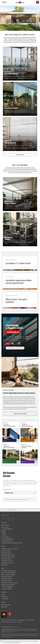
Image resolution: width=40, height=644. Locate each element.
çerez (7, 643)
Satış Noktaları (20, 155)
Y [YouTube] (11, 519)
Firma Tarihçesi (5, 527)
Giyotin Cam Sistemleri (7, 559)
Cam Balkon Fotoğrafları (7, 581)
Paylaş (15, 510)
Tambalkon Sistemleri (7, 551)
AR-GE (3, 602)
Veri (4, 643)
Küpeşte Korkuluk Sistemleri (8, 563)
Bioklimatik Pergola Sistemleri (8, 555)
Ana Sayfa (3, 510)
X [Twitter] (3, 519)
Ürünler (3, 546)
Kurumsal (4, 522)
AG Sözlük (4, 535)
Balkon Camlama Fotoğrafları (8, 585)
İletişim (4, 595)
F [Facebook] (14, 519)
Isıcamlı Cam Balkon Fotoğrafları (9, 573)
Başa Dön (9, 510)
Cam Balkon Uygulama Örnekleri (9, 571)
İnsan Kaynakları (6, 599)
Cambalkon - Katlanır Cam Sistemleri (10, 549)
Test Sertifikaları (6, 537)
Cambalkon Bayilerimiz (11, 620)
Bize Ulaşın (4, 592)
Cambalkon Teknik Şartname (8, 539)
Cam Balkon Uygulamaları (7, 587)
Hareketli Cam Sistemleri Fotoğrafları (10, 583)
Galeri (3, 568)
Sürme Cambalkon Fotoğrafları (9, 575)
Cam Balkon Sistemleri (6, 627)
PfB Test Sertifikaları (6, 605)
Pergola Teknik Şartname (7, 541)
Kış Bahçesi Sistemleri (7, 553)
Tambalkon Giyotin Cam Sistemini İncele (15, 348)
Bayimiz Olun (5, 597)
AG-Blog (4, 533)
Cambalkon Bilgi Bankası (7, 529)
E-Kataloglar (5, 565)
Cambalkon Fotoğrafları (7, 589)
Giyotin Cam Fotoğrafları (7, 579)
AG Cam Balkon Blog (30, 620)
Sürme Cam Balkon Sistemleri (8, 557)
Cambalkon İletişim (21, 620)
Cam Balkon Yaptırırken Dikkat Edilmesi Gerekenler (13, 543)
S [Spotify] (8, 519)
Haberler (4, 531)
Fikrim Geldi (5, 607)
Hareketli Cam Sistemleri (7, 561)
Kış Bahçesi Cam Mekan (7, 577)
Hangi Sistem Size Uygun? (20, 414)
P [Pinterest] (5, 519)
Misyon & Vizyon (6, 525)
